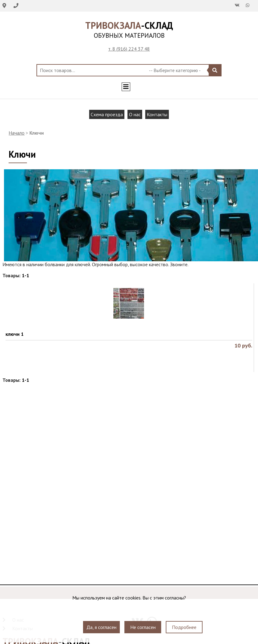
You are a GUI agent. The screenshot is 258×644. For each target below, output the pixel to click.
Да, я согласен (101, 627)
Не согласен (143, 627)
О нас (135, 114)
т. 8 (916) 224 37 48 (129, 49)
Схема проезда (107, 114)
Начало (17, 133)
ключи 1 (15, 334)
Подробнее (184, 627)
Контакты (157, 114)
